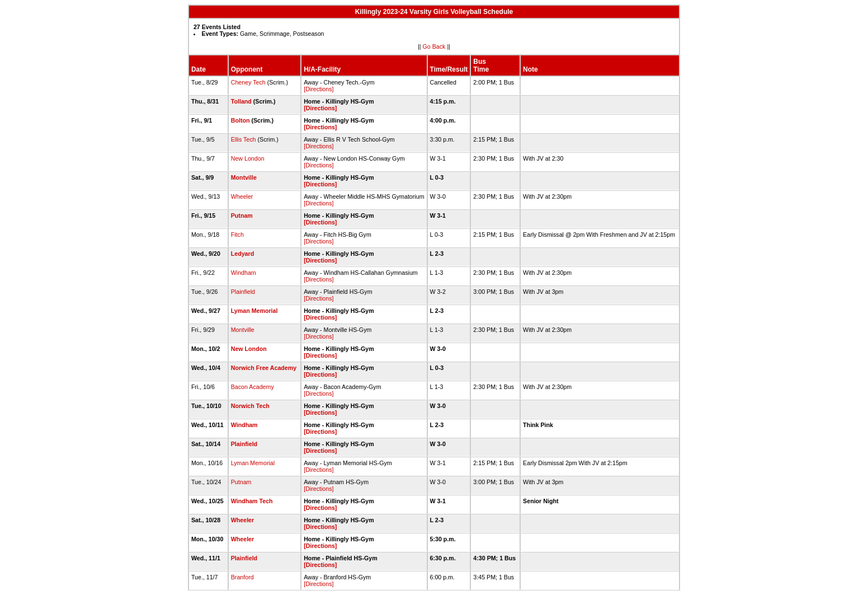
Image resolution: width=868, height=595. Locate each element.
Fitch (237, 235)
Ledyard (242, 254)
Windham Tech (252, 501)
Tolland (241, 101)
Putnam (242, 215)
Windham (244, 273)
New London (248, 158)
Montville (244, 177)
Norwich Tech (250, 406)
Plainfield (243, 292)
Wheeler (242, 196)
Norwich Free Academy (264, 368)
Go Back (434, 46)
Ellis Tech (244, 139)
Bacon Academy (253, 387)
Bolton (240, 120)
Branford (242, 577)
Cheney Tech (248, 82)
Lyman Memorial (254, 311)
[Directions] (319, 89)
